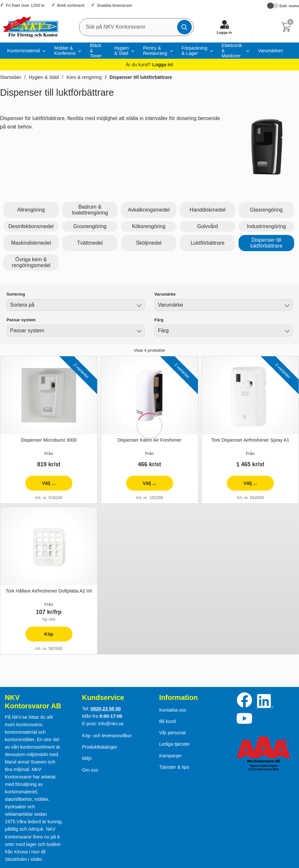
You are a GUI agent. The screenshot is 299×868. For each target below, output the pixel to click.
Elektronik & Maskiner (232, 51)
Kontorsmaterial (24, 51)
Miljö (87, 758)
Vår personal (173, 733)
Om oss (90, 770)
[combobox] (76, 305)
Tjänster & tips (174, 767)
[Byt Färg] (286, 332)
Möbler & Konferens (65, 51)
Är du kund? (149, 65)
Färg (159, 320)
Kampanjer (171, 756)
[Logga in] (224, 27)
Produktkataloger (100, 747)
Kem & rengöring (84, 77)
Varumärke (165, 294)
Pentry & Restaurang (155, 51)
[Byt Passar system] (138, 332)
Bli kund (168, 721)
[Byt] (138, 306)
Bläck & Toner (96, 51)
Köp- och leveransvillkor (107, 736)
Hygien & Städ (121, 51)
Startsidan (11, 77)
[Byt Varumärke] (286, 306)
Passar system (21, 320)
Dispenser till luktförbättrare (141, 77)
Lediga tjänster (175, 744)
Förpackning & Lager (195, 51)
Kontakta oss (173, 710)
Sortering (16, 294)
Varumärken (270, 51)
